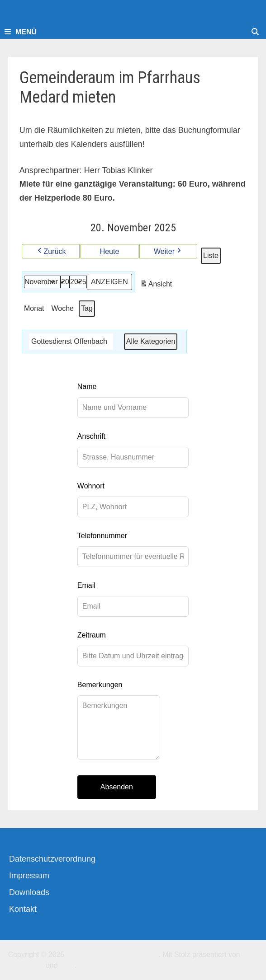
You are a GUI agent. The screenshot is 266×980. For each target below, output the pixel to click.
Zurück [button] (50, 251)
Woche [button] (62, 308)
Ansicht (157, 285)
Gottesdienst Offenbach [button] (69, 341)
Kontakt (23, 909)
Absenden (117, 787)
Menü (21, 32)
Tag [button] (87, 308)
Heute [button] (109, 251)
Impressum (29, 876)
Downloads (29, 892)
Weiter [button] (168, 251)
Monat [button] (34, 308)
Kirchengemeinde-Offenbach (112, 954)
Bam (67, 965)
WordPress (26, 965)
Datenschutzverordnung (52, 859)
